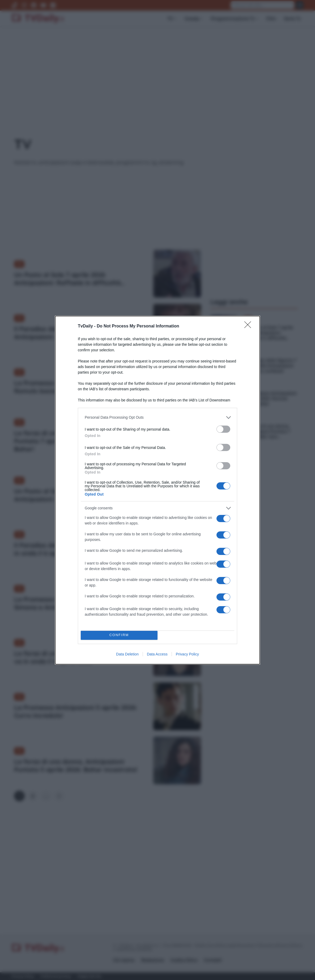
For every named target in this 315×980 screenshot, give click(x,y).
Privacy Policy (187, 654)
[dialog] (157, 490)
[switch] (223, 429)
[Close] (249, 326)
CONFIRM (119, 635)
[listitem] (157, 417)
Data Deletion (127, 654)
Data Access (157, 654)
